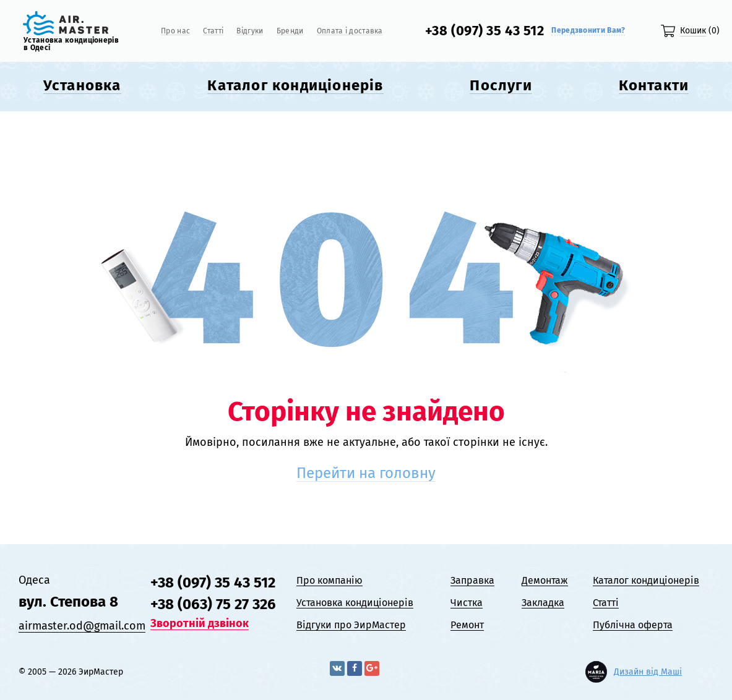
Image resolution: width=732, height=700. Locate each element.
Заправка (472, 580)
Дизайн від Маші (648, 672)
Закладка (543, 603)
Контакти (654, 85)
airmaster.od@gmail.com (82, 626)
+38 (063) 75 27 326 (213, 604)
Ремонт (467, 625)
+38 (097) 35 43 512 (484, 31)
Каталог (295, 85)
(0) (700, 31)
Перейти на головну (366, 473)
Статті (213, 31)
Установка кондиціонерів (355, 603)
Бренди (290, 31)
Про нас (175, 31)
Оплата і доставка (350, 31)
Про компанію (329, 580)
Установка (82, 85)
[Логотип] (66, 31)
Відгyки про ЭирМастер (351, 625)
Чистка (467, 603)
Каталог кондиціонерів (646, 580)
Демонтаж (545, 580)
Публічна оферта (633, 625)
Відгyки (250, 31)
